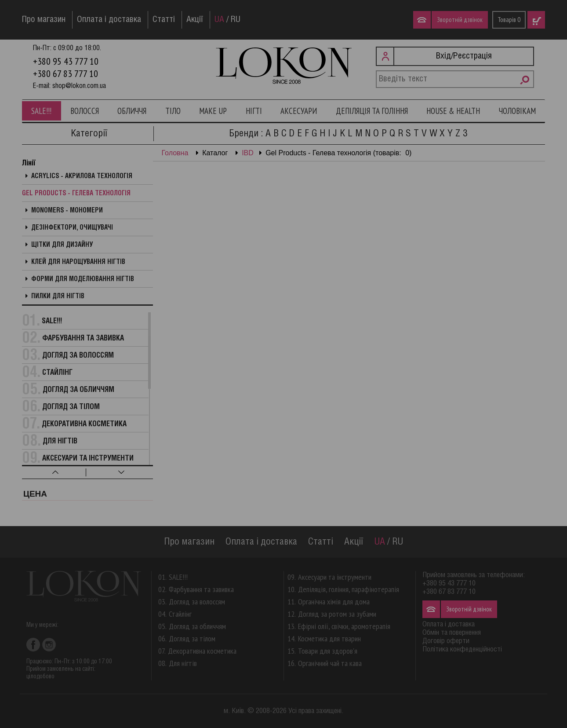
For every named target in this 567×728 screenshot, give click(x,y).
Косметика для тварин (329, 638)
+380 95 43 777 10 (66, 61)
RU (236, 20)
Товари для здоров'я (328, 651)
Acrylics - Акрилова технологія (82, 176)
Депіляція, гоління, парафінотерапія (349, 589)
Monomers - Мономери (67, 211)
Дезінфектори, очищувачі (72, 228)
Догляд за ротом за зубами (337, 614)
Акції (195, 20)
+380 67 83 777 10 (65, 73)
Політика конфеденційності (462, 649)
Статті (164, 20)
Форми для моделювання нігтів (83, 279)
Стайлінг (57, 373)
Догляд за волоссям (78, 356)
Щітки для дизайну (62, 245)
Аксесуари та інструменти (88, 459)
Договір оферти (446, 641)
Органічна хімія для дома (334, 602)
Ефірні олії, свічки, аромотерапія (344, 626)
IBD (248, 153)
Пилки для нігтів (58, 296)
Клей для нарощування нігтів (78, 262)
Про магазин (44, 20)
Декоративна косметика (84, 424)
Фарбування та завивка (83, 338)
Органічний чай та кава (330, 663)
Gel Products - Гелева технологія (76, 194)
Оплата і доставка (109, 20)
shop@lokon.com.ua (79, 86)
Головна (175, 153)
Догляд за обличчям (78, 390)
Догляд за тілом (71, 407)
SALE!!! (41, 111)
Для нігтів (60, 441)
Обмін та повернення (452, 633)
